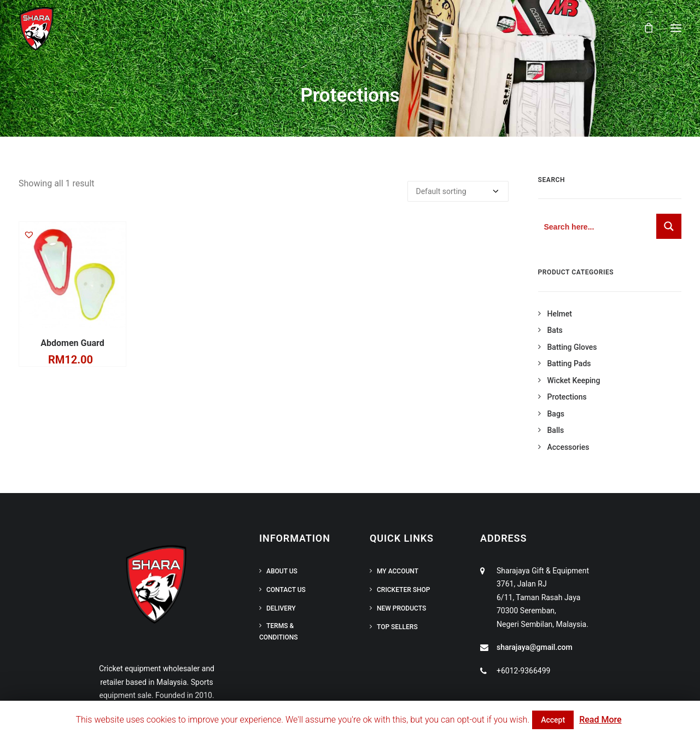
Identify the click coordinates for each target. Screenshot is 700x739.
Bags (556, 414)
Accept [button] (553, 720)
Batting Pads (569, 363)
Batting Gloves (572, 347)
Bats (555, 330)
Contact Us (286, 590)
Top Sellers (397, 627)
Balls (556, 430)
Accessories (568, 447)
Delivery (281, 608)
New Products (401, 608)
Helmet (560, 314)
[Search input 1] (598, 226)
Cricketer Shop (403, 590)
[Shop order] (458, 191)
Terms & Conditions (278, 632)
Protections (567, 397)
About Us (282, 571)
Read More (600, 720)
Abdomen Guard (72, 343)
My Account (398, 571)
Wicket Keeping (574, 380)
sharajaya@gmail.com (535, 647)
